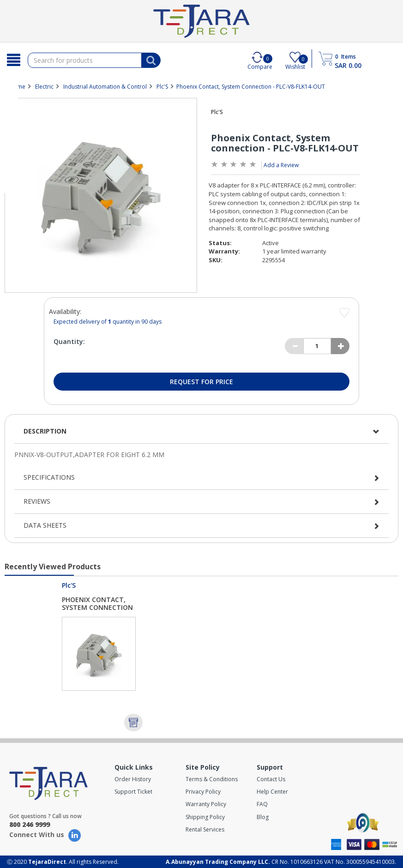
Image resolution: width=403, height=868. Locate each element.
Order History (133, 779)
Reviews (37, 501)
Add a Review (281, 165)
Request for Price (201, 382)
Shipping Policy (205, 817)
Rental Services (205, 829)
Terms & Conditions (212, 779)
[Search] (14, 60)
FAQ (262, 804)
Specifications (49, 477)
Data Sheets (45, 525)
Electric (44, 87)
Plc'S (162, 87)
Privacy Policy (203, 792)
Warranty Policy (206, 804)
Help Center (272, 792)
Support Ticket (133, 792)
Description (45, 431)
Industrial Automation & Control (105, 87)
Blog (263, 817)
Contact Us (271, 779)
